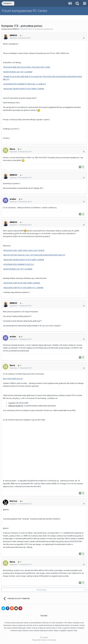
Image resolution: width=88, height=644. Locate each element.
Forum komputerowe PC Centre (25, 11)
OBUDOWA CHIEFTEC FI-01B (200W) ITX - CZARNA (23, 288)
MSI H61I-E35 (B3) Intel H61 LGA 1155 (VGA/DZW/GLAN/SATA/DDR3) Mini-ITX (34, 255)
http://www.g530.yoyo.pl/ (13, 379)
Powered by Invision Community (44, 640)
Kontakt (44, 616)
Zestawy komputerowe (44, 29)
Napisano (20, 38)
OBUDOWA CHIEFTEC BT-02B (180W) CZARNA (22, 283)
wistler (13, 199)
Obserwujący (41, 590)
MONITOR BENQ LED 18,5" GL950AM (18, 72)
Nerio (12, 149)
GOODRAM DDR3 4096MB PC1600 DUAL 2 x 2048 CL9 (25, 84)
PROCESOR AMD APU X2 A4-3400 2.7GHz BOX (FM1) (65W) (27, 67)
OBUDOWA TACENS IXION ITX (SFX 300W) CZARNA (24, 89)
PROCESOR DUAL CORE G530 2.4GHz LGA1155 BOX (24, 250)
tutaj (76, 631)
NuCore (14, 501)
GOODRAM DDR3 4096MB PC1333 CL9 (19, 264)
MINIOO (16, 29)
